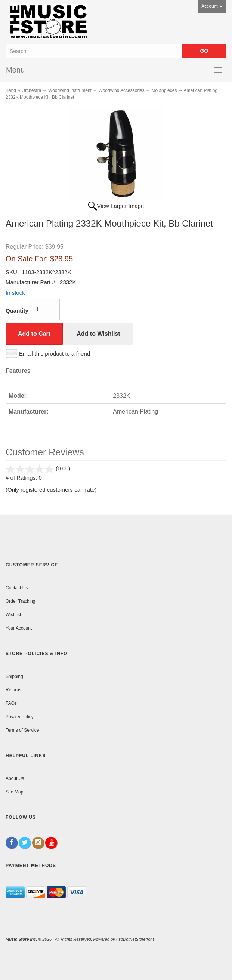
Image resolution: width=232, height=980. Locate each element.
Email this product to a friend (55, 354)
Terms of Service (22, 730)
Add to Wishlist (98, 334)
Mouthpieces (164, 90)
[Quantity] (45, 309)
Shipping (14, 676)
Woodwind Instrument (70, 90)
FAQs (11, 703)
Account (212, 6)
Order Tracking (20, 601)
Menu (15, 70)
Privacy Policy (20, 717)
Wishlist (13, 615)
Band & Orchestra (23, 90)
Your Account (19, 628)
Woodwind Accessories (122, 90)
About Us (15, 778)
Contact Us (17, 588)
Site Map (14, 792)
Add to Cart (34, 334)
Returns (13, 690)
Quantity (17, 311)
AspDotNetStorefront (135, 939)
